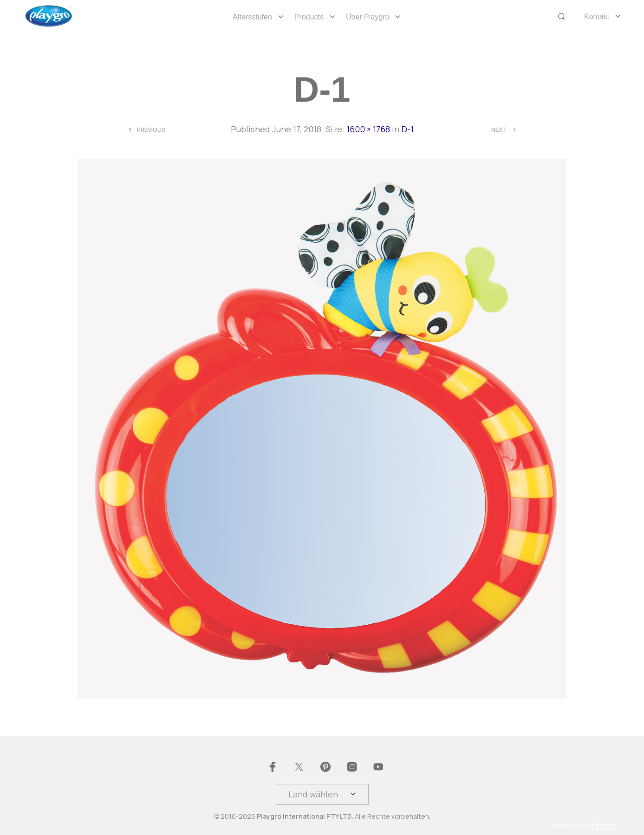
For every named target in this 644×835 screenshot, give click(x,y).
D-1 (407, 129)
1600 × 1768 (368, 129)
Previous (151, 130)
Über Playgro (368, 17)
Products (309, 17)
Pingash (604, 826)
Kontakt (597, 16)
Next (499, 130)
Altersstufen (252, 17)
